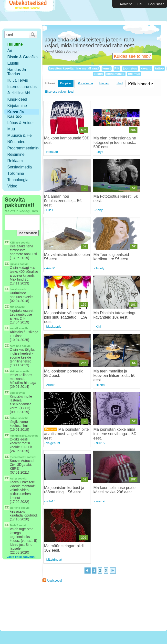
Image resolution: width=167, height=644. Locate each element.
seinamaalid (115, 74)
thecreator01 (18, 457)
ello (12, 307)
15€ (84, 305)
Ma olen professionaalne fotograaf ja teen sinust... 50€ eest (115, 142)
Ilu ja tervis (18, 80)
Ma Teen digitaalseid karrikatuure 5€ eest (111, 257)
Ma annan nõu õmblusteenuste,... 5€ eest (63, 201)
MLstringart (54, 560)
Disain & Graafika (23, 57)
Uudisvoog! (55, 581)
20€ (133, 479)
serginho (15, 346)
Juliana (14, 264)
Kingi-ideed (17, 99)
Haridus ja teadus (17, 72)
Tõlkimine (16, 173)
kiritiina (15, 371)
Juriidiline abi (19, 93)
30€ (84, 538)
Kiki (98, 327)
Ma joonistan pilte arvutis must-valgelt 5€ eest (67, 434)
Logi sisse (156, 4)
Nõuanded (16, 142)
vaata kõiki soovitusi (21, 557)
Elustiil (13, 63)
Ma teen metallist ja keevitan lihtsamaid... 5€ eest (115, 376)
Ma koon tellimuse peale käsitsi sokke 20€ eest (115, 490)
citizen (100, 385)
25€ (84, 363)
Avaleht (126, 4)
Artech (51, 385)
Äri (10, 51)
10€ (133, 305)
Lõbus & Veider (21, 123)
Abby (99, 210)
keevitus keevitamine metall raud (74, 68)
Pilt (117, 68)
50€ (84, 130)
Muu (11, 129)
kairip (13, 478)
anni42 (14, 328)
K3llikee (15, 243)
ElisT (50, 210)
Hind (120, 83)
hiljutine (15, 44)
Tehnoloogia (18, 180)
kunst (107, 68)
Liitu (140, 4)
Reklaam (15, 161)
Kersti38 (52, 152)
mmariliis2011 (19, 436)
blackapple (54, 327)
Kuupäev (66, 83)
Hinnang (105, 83)
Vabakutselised (29, 10)
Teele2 (14, 525)
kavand (146, 68)
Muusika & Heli (20, 135)
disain (98, 74)
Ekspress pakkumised (59, 92)
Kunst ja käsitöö (16, 114)
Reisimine (16, 154)
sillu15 (100, 443)
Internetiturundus (22, 87)
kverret (101, 501)
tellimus (134, 74)
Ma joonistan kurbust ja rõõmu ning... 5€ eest (64, 490)
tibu (12, 393)
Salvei (14, 418)
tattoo (159, 68)
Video (12, 186)
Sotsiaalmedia (20, 167)
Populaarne (85, 83)
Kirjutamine (17, 106)
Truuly (100, 268)
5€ (84, 188)
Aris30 (51, 268)
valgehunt (53, 443)
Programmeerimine (24, 148)
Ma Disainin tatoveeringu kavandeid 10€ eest (115, 315)
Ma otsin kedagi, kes (21, 211)
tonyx (99, 152)
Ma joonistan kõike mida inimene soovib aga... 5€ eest (115, 434)
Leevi (13, 289)
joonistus (130, 68)
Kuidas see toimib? (132, 56)
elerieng (15, 508)
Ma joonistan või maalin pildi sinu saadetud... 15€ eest (66, 317)
